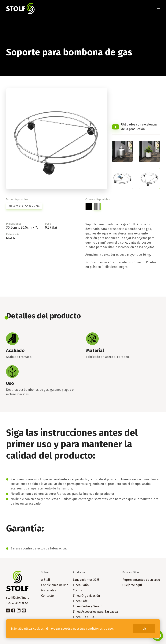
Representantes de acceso (141, 580)
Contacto (47, 596)
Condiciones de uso (55, 585)
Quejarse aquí (132, 585)
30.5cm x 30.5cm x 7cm (24, 206)
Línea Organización (86, 596)
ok (144, 629)
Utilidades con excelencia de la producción (139, 127)
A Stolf (46, 580)
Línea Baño (81, 585)
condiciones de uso (99, 629)
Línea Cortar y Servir (87, 606)
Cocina (77, 590)
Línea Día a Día (83, 617)
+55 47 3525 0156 (17, 603)
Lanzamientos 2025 (86, 580)
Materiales (49, 590)
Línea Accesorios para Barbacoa (95, 612)
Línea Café (80, 601)
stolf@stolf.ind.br (18, 598)
